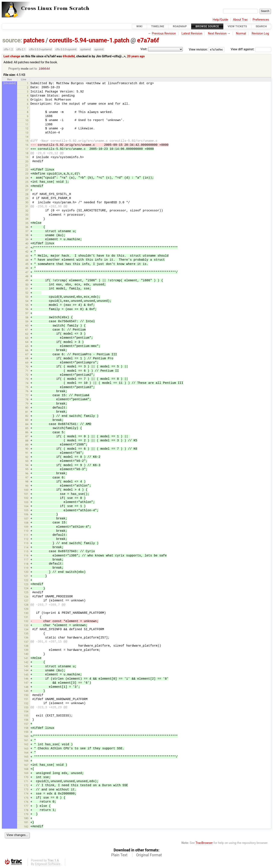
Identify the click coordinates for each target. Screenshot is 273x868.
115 (26, 552)
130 (26, 613)
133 (26, 626)
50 (27, 285)
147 (26, 683)
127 (26, 601)
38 (27, 236)
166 (26, 761)
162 (26, 745)
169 (26, 773)
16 (27, 145)
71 (27, 371)
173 (26, 790)
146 (26, 679)
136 (26, 638)
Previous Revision (164, 34)
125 (26, 593)
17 (27, 149)
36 (27, 227)
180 (26, 819)
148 (26, 687)
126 (26, 597)
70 (27, 367)
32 (27, 211)
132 (26, 622)
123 (26, 585)
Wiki (139, 26)
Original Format (149, 855)
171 (26, 782)
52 (27, 293)
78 (27, 400)
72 (27, 375)
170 (26, 778)
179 (26, 815)
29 (27, 199)
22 (27, 170)
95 (27, 470)
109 (26, 527)
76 (27, 392)
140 (26, 654)
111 (26, 535)
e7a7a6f (148, 40)
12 (27, 129)
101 (26, 494)
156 (26, 720)
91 (27, 453)
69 (27, 363)
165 (26, 757)
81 (27, 412)
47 (27, 273)
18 (27, 154)
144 (26, 671)
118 (26, 564)
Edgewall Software (48, 864)
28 (27, 195)
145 (26, 675)
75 (27, 388)
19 (27, 158)
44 (27, 260)
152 (26, 704)
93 (27, 461)
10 (27, 121)
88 (27, 441)
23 (27, 174)
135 (26, 634)
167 (26, 765)
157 (26, 724)
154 (26, 712)
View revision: (198, 49)
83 (27, 420)
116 (26, 556)
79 (27, 404)
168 (26, 769)
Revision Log (260, 34)
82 (27, 416)
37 (27, 232)
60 (27, 326)
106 (26, 515)
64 (27, 342)
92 (27, 457)
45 (27, 264)
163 (26, 749)
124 (26, 589)
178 (26, 811)
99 (27, 486)
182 (26, 827)
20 (27, 162)
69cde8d (69, 56)
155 (26, 716)
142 (26, 663)
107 (26, 519)
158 (26, 728)
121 (26, 576)
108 (26, 523)
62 (27, 334)
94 (27, 466)
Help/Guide (220, 20)
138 (26, 646)
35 (27, 223)
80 (27, 408)
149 (26, 691)
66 (27, 351)
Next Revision (217, 34)
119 (26, 568)
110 (26, 531)
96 (27, 474)
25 (27, 182)
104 (26, 507)
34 (27, 219)
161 (26, 741)
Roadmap (180, 26)
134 (26, 630)
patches (34, 40)
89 (27, 445)
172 (26, 786)
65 (27, 347)
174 (26, 794)
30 (27, 203)
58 (27, 318)
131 (26, 617)
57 (27, 314)
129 (26, 609)
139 (26, 650)
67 (27, 355)
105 (26, 511)
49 (27, 281)
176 (26, 802)
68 (27, 359)
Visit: (144, 49)
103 (26, 503)
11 (27, 125)
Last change (12, 56)
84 (27, 425)
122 (26, 581)
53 (27, 297)
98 (27, 482)
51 (27, 289)
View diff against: (251, 49)
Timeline (158, 26)
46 (27, 268)
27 (27, 190)
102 (26, 498)
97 (27, 478)
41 (27, 248)
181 (26, 823)
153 (26, 708)
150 (26, 695)
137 (26, 642)
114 (26, 548)
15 (27, 141)
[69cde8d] (10, 84)
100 (26, 490)
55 (27, 305)
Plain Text (119, 855)
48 (27, 277)
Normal (241, 34)
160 (26, 737)
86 (27, 433)
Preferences (261, 20)
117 (26, 560)
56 (27, 310)
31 (27, 207)
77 (27, 396)
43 (27, 256)
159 (26, 732)
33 (27, 215)
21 (27, 166)
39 (27, 240)
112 (26, 539)
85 (27, 429)
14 (27, 137)
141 (26, 659)
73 (27, 379)
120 (26, 572)
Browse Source (207, 26)
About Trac (240, 20)
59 (27, 322)
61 (27, 330)
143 (26, 667)
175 (26, 798)
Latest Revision (192, 34)
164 (26, 753)
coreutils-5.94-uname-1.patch (89, 40)
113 (26, 544)
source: (12, 40)
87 (27, 437)
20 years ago (136, 56)
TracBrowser (204, 843)
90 (27, 449)
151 (26, 700)
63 (27, 338)
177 (26, 806)
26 (27, 186)
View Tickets (237, 26)
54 (27, 301)
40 (27, 244)
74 (27, 383)
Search (261, 26)
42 (27, 252)
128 (26, 605)
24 (27, 178)
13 (27, 133)
